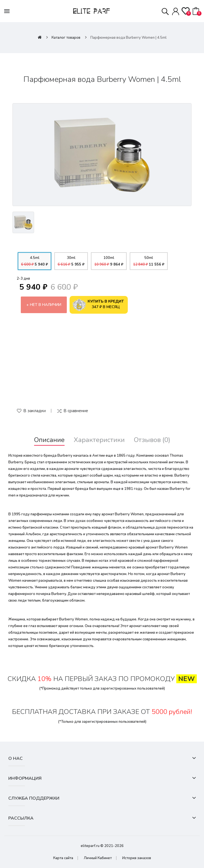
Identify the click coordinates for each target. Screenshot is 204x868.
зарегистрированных (118, 688)
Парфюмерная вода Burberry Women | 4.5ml (128, 38)
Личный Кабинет (98, 858)
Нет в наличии (46, 305)
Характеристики (99, 440)
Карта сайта (63, 858)
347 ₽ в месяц (98, 305)
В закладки (35, 411)
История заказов (137, 858)
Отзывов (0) (152, 440)
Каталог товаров (66, 38)
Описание (49, 440)
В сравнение (76, 411)
